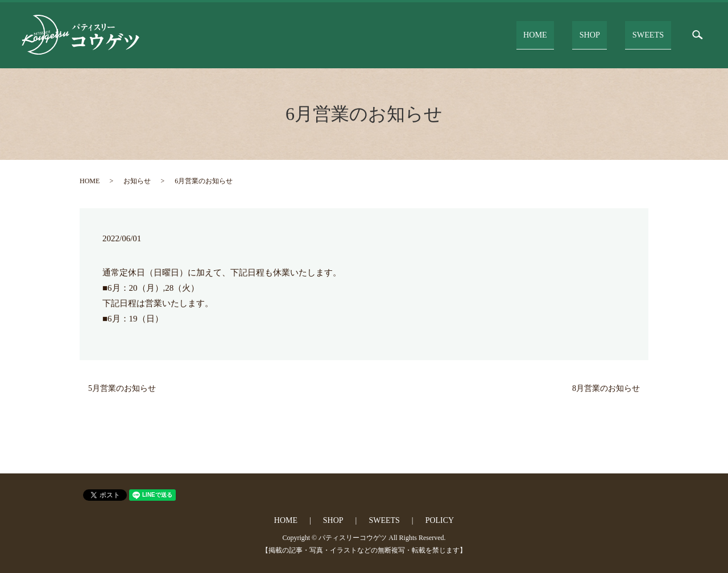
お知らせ (137, 181)
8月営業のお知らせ (606, 388)
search (698, 35)
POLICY (440, 520)
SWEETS (653, 34)
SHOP (605, 34)
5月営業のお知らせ (122, 388)
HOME (562, 34)
